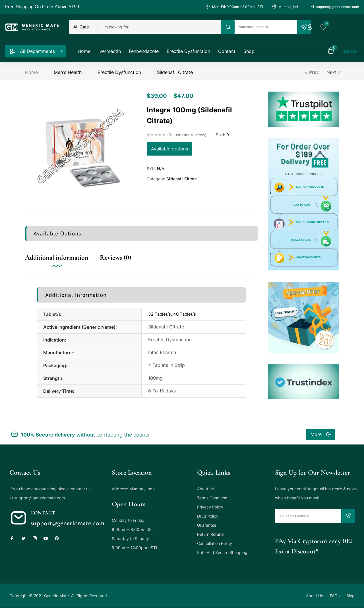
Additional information (57, 258)
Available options (169, 149)
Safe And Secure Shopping (222, 552)
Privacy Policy (210, 507)
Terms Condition (212, 498)
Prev (312, 72)
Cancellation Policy (215, 543)
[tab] (62, 263)
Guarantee (207, 525)
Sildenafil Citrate (175, 72)
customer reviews (187, 135)
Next (333, 72)
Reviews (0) (115, 258)
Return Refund (210, 534)
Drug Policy (208, 516)
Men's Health (68, 72)
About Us (206, 489)
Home (31, 72)
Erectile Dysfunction (119, 72)
